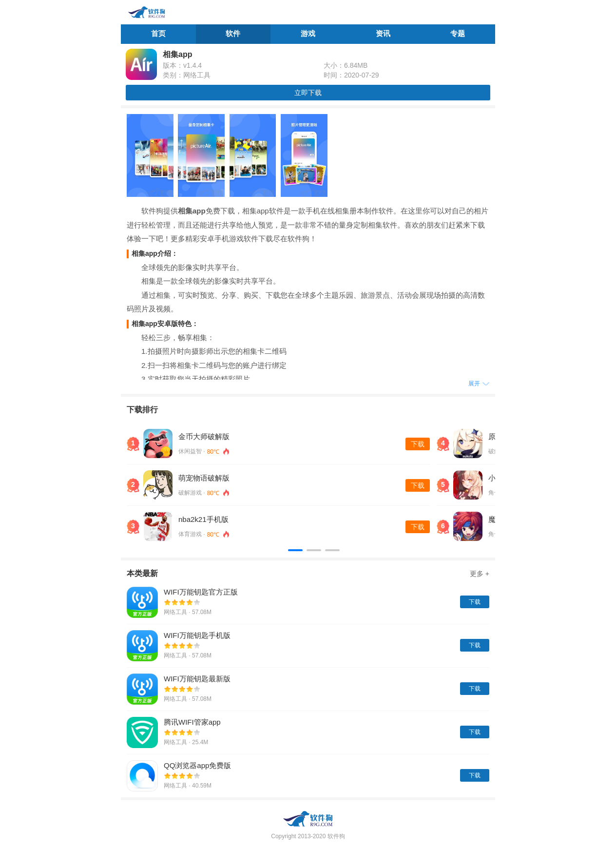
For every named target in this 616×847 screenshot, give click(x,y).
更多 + (480, 574)
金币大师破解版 (204, 436)
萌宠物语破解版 (204, 478)
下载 (418, 444)
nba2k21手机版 (203, 519)
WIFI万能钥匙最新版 (197, 679)
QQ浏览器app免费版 (197, 765)
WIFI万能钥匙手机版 (197, 635)
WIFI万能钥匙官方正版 (201, 592)
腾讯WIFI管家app (192, 722)
